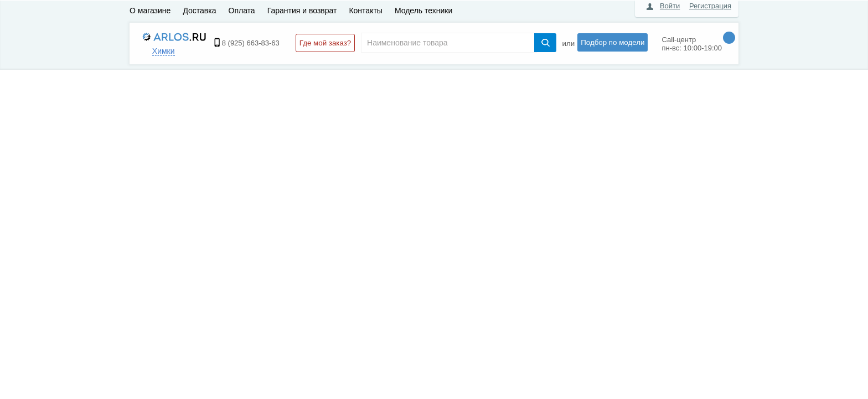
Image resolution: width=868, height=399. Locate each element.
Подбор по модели (613, 42)
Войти (670, 6)
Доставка (199, 11)
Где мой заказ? (325, 43)
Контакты (365, 11)
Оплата (242, 11)
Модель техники (423, 11)
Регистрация (710, 6)
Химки (164, 51)
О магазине (150, 11)
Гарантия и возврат (302, 11)
